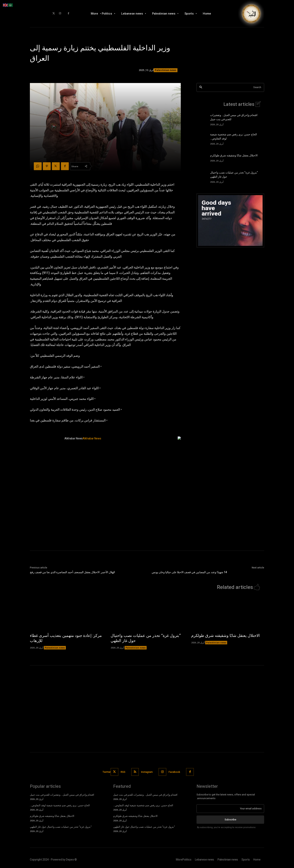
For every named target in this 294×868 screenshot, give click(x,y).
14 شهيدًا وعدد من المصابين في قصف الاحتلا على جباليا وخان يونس (189, 572)
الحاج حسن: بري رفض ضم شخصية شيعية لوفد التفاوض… (60, 805)
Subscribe (230, 820)
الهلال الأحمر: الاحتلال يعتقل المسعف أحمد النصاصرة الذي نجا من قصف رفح (72, 572)
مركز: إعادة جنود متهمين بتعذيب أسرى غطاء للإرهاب (66, 638)
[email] (230, 809)
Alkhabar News (73, 439)
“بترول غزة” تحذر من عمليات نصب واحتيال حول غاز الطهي (146, 638)
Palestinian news (166, 70)
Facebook (175, 772)
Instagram (147, 772)
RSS (123, 772)
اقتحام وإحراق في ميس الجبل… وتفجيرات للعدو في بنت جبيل (62, 795)
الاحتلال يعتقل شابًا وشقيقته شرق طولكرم (234, 155)
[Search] (201, 87)
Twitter (107, 772)
